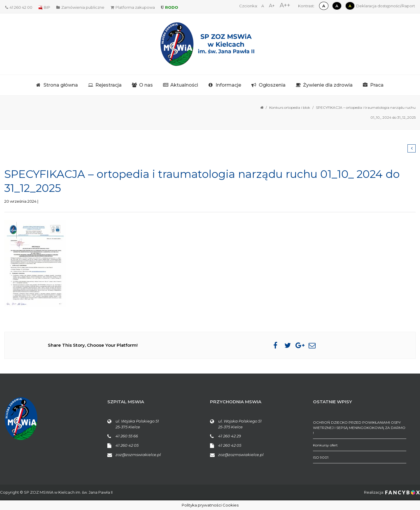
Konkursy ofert (325, 445)
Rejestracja (108, 85)
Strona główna (61, 85)
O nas (146, 85)
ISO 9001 (321, 457)
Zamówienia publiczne (80, 7)
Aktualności (184, 85)
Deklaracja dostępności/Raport (386, 6)
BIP (44, 7)
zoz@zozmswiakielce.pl (138, 455)
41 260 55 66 (127, 436)
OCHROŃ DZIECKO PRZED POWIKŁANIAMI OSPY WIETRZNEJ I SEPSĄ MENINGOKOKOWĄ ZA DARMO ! (359, 428)
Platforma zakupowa (133, 7)
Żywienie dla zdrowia (328, 85)
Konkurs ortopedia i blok (290, 107)
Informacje (228, 85)
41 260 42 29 (230, 436)
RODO (170, 7)
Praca (377, 85)
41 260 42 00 (19, 7)
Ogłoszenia (272, 85)
